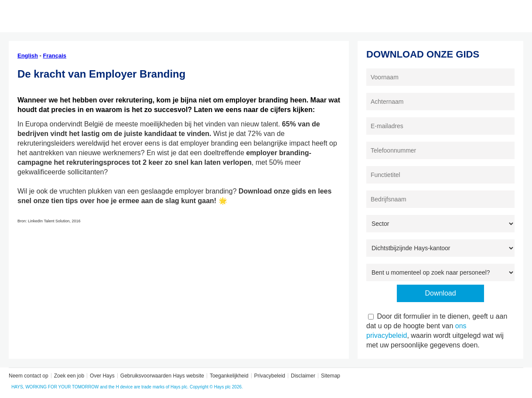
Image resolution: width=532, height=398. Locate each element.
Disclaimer (303, 376)
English (28, 56)
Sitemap (331, 376)
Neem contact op (29, 376)
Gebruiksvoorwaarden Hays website (162, 376)
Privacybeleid (270, 376)
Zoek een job (69, 376)
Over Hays (102, 376)
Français (55, 56)
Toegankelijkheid (229, 376)
